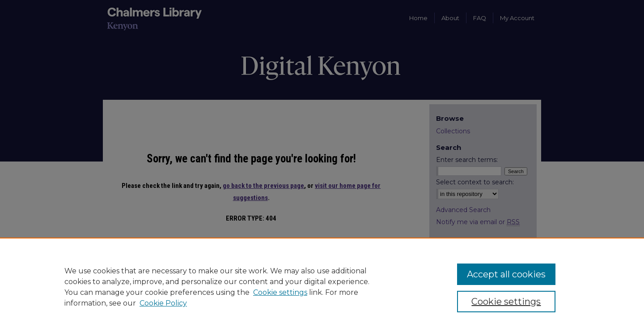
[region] (322, 287)
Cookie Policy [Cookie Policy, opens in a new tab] (163, 303)
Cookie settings (280, 292)
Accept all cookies (506, 274)
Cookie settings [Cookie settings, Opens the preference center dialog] (506, 302)
